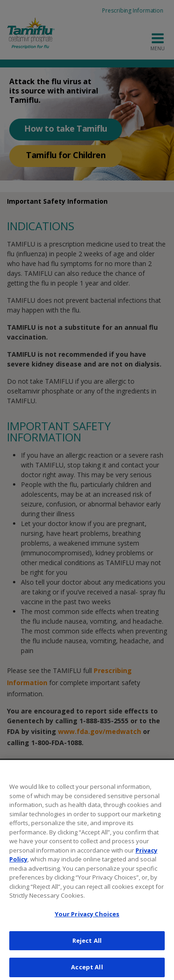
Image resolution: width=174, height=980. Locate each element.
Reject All (87, 945)
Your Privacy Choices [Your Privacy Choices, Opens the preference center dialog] (87, 919)
